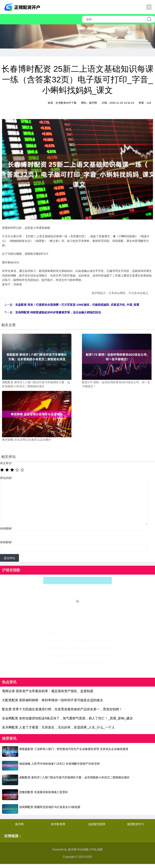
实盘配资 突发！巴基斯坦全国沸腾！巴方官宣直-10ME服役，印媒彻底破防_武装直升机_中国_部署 (77, 305)
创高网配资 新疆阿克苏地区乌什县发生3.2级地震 (50, 807)
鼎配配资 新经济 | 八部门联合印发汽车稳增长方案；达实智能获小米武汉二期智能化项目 (74, 777)
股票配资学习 (136, 824)
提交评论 (9, 558)
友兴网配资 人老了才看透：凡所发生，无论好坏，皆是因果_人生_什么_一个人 (58, 727)
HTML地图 (96, 849)
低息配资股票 (97, 824)
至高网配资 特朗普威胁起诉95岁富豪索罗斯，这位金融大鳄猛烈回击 (58, 312)
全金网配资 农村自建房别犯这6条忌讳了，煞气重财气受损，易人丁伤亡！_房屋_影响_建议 (67, 718)
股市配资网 (58, 824)
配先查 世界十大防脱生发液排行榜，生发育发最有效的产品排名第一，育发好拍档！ (62, 709)
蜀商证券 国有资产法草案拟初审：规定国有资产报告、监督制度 (48, 691)
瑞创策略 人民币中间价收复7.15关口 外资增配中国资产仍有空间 (59, 764)
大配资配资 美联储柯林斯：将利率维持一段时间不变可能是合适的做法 (52, 700)
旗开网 (19, 824)
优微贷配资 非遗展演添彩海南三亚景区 (44, 792)
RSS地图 (83, 849)
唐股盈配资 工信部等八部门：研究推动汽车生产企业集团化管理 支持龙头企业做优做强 (74, 749)
